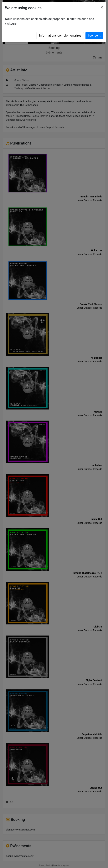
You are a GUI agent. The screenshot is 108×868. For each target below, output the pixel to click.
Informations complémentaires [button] (60, 36)
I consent (94, 36)
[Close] (102, 7)
